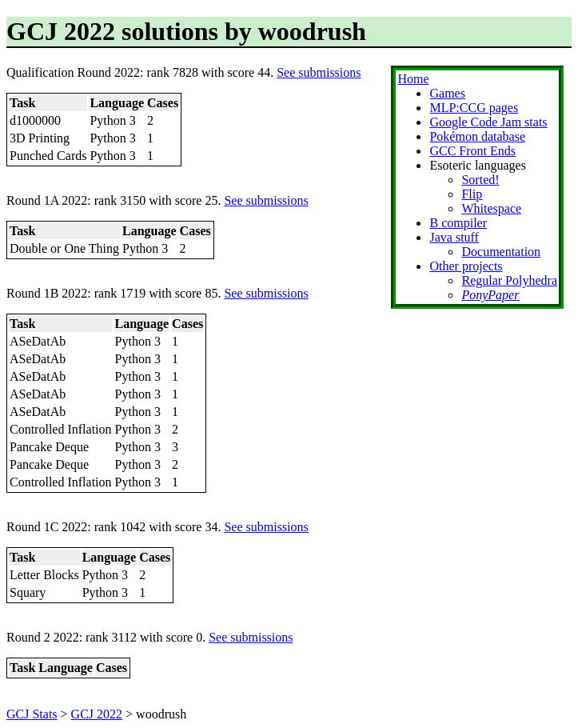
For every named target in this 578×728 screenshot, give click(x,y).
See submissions (319, 72)
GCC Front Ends (472, 151)
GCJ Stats (32, 714)
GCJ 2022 (97, 714)
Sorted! (480, 180)
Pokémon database (477, 136)
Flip (472, 194)
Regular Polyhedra (509, 280)
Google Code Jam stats (488, 122)
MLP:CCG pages (474, 108)
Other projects (466, 266)
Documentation (501, 252)
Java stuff (454, 237)
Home (413, 79)
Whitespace (491, 208)
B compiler (458, 223)
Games (447, 93)
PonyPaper (490, 295)
